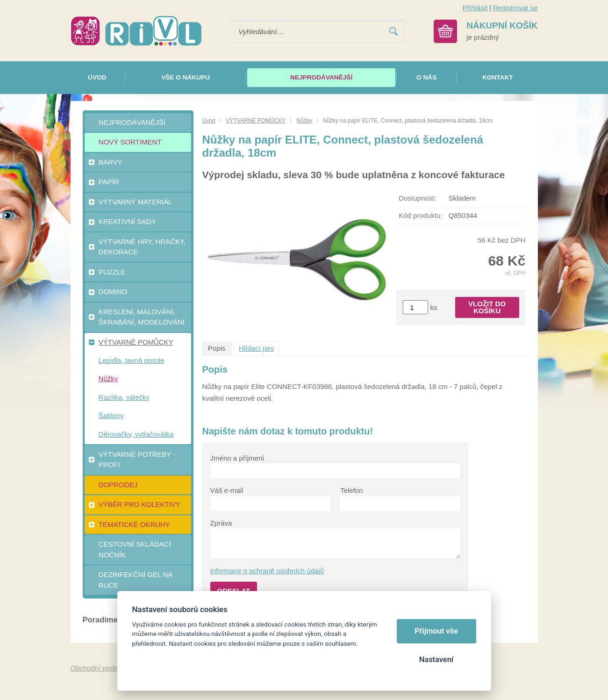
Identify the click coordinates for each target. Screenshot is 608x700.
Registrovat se (515, 8)
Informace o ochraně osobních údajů (267, 571)
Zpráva (221, 523)
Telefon (351, 490)
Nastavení (436, 660)
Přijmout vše (436, 631)
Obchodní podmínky (102, 668)
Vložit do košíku (487, 307)
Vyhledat (393, 32)
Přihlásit (475, 8)
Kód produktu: (420, 215)
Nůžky (304, 121)
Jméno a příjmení (237, 458)
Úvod (208, 121)
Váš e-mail (227, 490)
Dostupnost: (417, 198)
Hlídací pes (256, 348)
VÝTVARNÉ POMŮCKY (256, 121)
